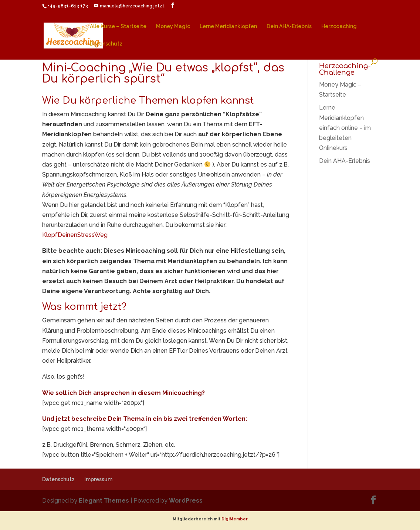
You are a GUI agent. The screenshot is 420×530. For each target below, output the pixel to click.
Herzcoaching (339, 26)
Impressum (98, 479)
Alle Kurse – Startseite (118, 26)
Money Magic (173, 26)
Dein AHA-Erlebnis (289, 26)
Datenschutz (106, 44)
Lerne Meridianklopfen (228, 26)
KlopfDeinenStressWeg (75, 235)
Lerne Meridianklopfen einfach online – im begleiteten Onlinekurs (345, 128)
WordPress (186, 501)
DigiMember (235, 519)
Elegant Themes (104, 501)
